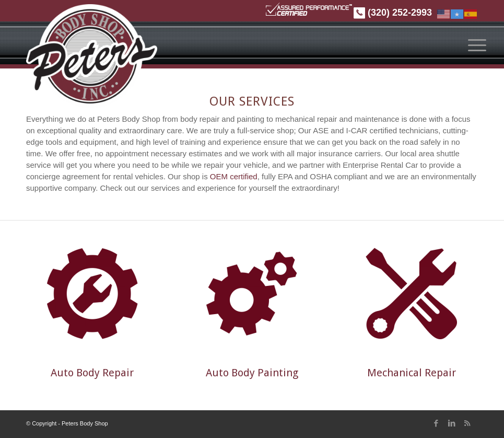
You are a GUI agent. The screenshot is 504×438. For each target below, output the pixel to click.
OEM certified (234, 176)
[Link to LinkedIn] (454, 423)
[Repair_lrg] (92, 294)
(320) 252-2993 (393, 13)
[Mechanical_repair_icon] (412, 294)
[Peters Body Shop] (92, 56)
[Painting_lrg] (252, 294)
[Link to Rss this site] (470, 423)
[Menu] (477, 45)
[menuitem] (474, 45)
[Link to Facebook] (439, 423)
